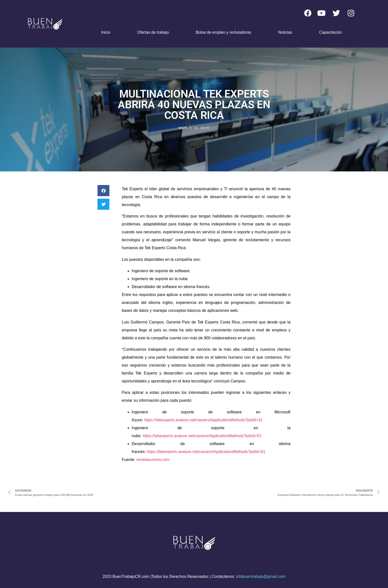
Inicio (106, 32)
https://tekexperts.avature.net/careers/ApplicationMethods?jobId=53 (202, 436)
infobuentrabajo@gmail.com (261, 576)
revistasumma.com (153, 460)
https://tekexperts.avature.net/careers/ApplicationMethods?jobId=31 (204, 420)
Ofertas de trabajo (153, 32)
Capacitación (331, 32)
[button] (103, 191)
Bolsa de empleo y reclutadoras (223, 32)
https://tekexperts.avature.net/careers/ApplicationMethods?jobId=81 (206, 452)
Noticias (285, 32)
